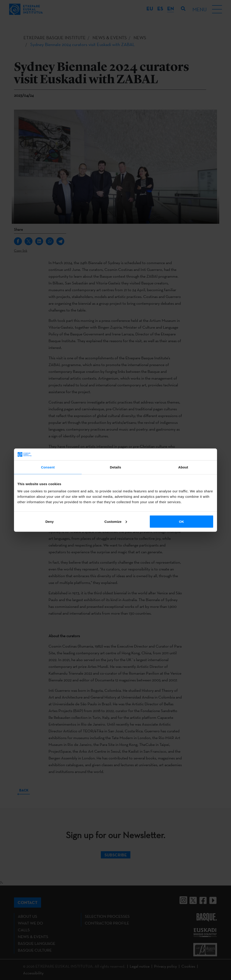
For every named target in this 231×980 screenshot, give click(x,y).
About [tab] (183, 467)
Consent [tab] (48, 467)
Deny (50, 521)
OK (181, 521)
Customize (116, 521)
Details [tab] (115, 467)
